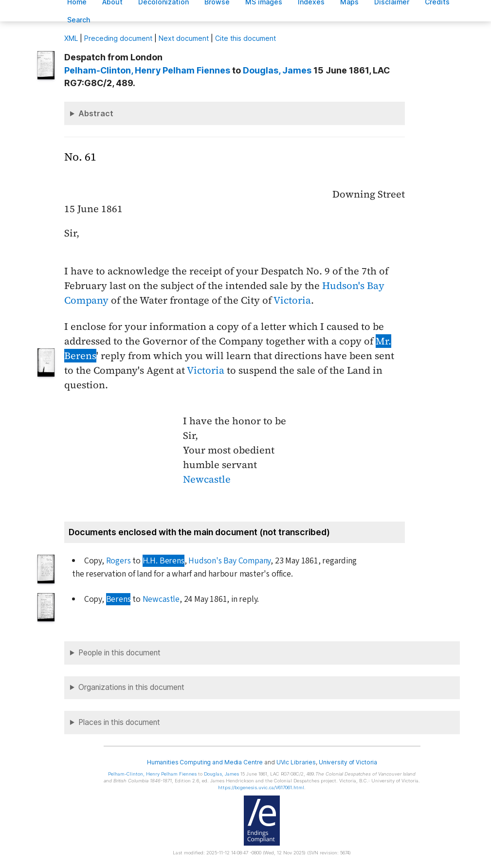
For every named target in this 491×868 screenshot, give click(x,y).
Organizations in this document (131, 687)
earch (79, 20)
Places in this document (119, 722)
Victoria (292, 300)
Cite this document (245, 38)
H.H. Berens (164, 561)
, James (277, 70)
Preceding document (118, 38)
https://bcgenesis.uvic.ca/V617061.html (261, 787)
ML (71, 38)
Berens (118, 599)
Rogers (118, 561)
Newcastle (207, 479)
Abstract (96, 113)
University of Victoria (348, 762)
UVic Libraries (296, 762)
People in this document (119, 653)
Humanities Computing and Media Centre (205, 762)
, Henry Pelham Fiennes (147, 70)
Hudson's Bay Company (229, 561)
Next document (184, 38)
